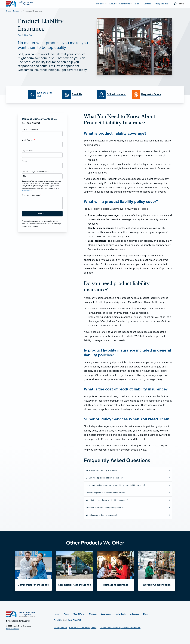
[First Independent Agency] (20, 4)
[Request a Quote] (147, 95)
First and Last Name (31, 129)
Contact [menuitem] (147, 4)
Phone (25, 161)
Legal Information (13, 629)
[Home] (21, 614)
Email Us (58, 620)
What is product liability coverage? (102, 515)
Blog (145, 614)
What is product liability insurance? (102, 470)
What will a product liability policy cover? (105, 508)
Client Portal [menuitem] (125, 4)
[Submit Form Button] (42, 214)
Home (8, 11)
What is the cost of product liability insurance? (107, 500)
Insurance (17, 11)
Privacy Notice (60, 628)
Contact (93, 614)
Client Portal (79, 614)
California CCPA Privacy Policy (83, 628)
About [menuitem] (112, 4)
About (66, 614)
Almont (20, 35)
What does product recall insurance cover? (105, 493)
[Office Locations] (112, 95)
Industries (134, 614)
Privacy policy (27, 190)
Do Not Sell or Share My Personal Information (120, 628)
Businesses (106, 614)
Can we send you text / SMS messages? (39, 172)
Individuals (121, 614)
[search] (179, 4)
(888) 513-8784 (74, 620)
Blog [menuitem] (137, 4)
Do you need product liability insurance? (104, 478)
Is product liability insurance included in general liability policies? (115, 485)
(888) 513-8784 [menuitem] (162, 4)
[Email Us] (77, 95)
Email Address (28, 140)
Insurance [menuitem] (100, 4)
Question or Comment (32, 195)
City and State (28, 151)
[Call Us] (43, 95)
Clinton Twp (28, 35)
